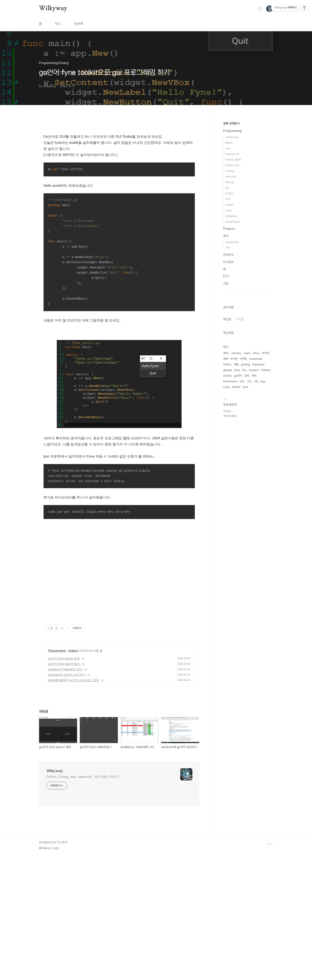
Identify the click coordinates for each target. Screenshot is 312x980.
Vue (228, 148)
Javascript (232, 137)
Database (231, 216)
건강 (226, 283)
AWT (226, 353)
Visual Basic (233, 222)
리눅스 (256, 353)
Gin (244, 370)
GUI (242, 381)
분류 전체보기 (231, 123)
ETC (226, 276)
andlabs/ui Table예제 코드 (65, 791)
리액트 (243, 359)
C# (227, 188)
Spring (229, 182)
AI (224, 269)
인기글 (239, 319)
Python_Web (233, 160)
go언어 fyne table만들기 (64, 785)
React (229, 143)
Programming (57, 772)
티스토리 (228, 262)
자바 (254, 376)
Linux (228, 210)
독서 (226, 236)
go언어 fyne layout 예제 (64, 780)
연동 (236, 364)
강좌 (247, 376)
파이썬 (234, 359)
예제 (226, 359)
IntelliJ (227, 364)
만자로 (266, 353)
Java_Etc (231, 176)
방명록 (79, 24)
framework (230, 381)
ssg (262, 381)
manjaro (254, 370)
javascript (256, 359)
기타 (227, 248)
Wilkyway (53, 8)
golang (245, 364)
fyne (245, 387)
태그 (58, 24)
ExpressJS (232, 154)
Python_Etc (232, 165)
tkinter (236, 387)
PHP (228, 199)
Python (266, 370)
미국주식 (228, 255)
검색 (260, 9)
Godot (229, 205)
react (247, 353)
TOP (270, 965)
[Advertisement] (119, 160)
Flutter (229, 193)
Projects (229, 229)
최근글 (227, 319)
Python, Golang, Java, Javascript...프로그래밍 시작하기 (83, 898)
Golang (73, 772)
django (228, 370)
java (237, 370)
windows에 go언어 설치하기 (67, 796)
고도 (249, 381)
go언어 (238, 376)
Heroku (236, 353)
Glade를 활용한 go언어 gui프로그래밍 (74, 802)
